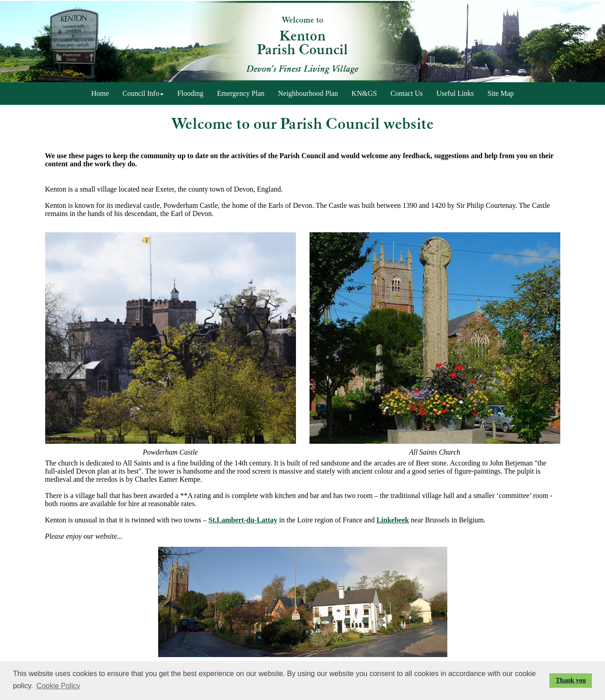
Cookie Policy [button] (59, 686)
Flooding (190, 93)
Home (100, 93)
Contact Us (407, 93)
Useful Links (455, 93)
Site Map (501, 93)
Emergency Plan (241, 93)
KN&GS (364, 93)
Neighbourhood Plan (308, 93)
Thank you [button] (571, 680)
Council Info (143, 93)
